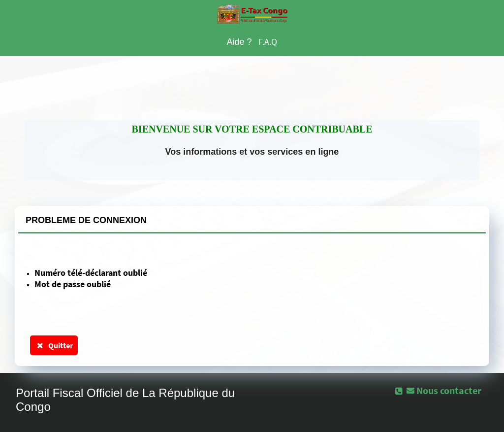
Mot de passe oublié (73, 284)
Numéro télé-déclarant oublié (91, 273)
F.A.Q (268, 42)
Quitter (54, 345)
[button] (445, 390)
